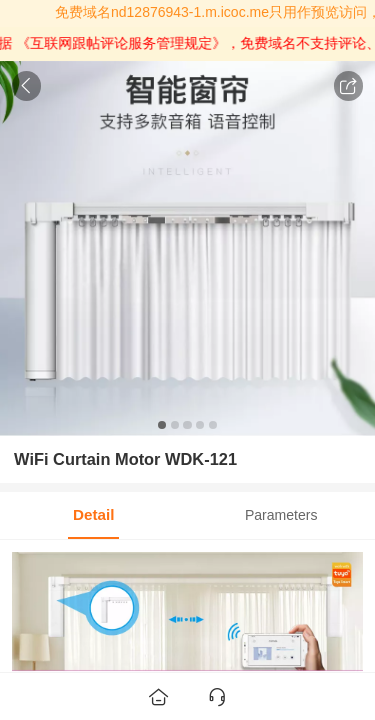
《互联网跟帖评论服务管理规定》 (135, 43)
